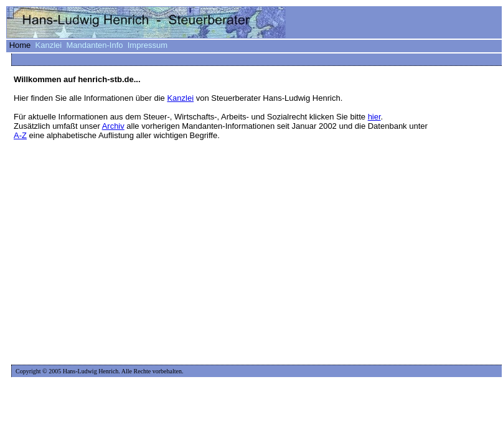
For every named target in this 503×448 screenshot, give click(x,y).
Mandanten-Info (94, 45)
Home (20, 45)
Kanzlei (49, 45)
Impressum (148, 45)
